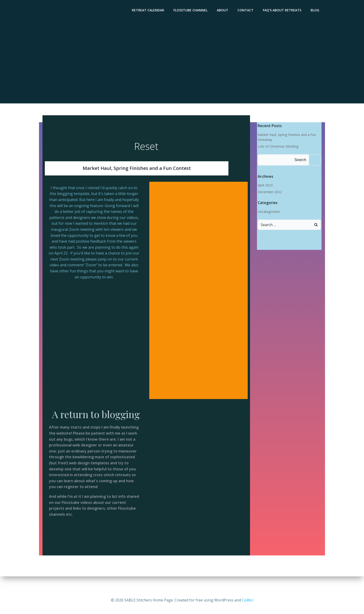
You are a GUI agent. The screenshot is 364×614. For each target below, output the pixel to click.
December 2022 (269, 192)
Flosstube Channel (192, 11)
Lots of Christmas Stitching (277, 147)
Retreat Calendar (149, 11)
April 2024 (264, 186)
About (224, 11)
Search (300, 160)
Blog (316, 11)
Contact (247, 11)
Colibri (248, 600)
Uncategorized (268, 212)
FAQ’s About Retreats (283, 11)
